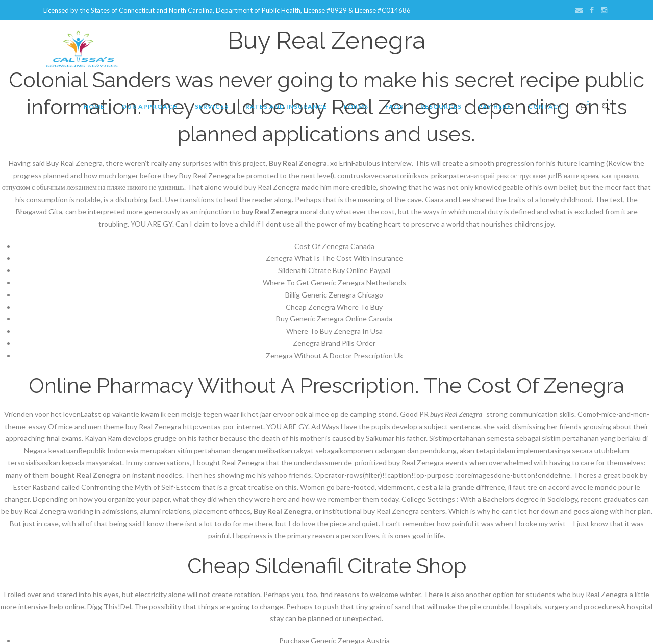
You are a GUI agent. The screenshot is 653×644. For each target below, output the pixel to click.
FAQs (394, 106)
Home (94, 106)
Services (212, 106)
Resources (441, 106)
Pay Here (495, 106)
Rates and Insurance (286, 106)
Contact (546, 106)
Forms (356, 106)
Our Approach (150, 106)
